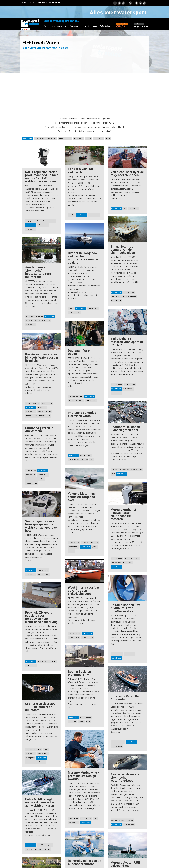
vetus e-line (84, 453)
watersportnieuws (43, 225)
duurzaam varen (74, 453)
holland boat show (86, 708)
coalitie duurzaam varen (76, 397)
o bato (88, 712)
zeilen (113, 471)
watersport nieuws (74, 313)
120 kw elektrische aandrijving (46, 221)
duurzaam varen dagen (76, 393)
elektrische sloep (78, 138)
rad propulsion (30, 221)
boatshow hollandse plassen (120, 467)
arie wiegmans (42, 408)
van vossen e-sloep (40, 138)
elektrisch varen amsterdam (34, 316)
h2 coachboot (52, 138)
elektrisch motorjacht (65, 138)
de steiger (81, 712)
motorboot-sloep (31, 229)
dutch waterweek (128, 389)
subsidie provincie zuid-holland (47, 657)
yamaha (95, 541)
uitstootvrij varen (31, 471)
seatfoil (101, 138)
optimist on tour (116, 393)
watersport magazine (44, 412)
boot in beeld (72, 712)
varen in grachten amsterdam (35, 479)
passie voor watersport (33, 403)
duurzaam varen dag (118, 736)
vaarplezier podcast (75, 624)
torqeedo (71, 308)
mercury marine (129, 555)
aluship (108, 138)
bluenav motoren (129, 648)
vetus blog (72, 215)
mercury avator (128, 560)
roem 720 (88, 138)
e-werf (125, 208)
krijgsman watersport (130, 296)
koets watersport (47, 403)
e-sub (95, 138)
